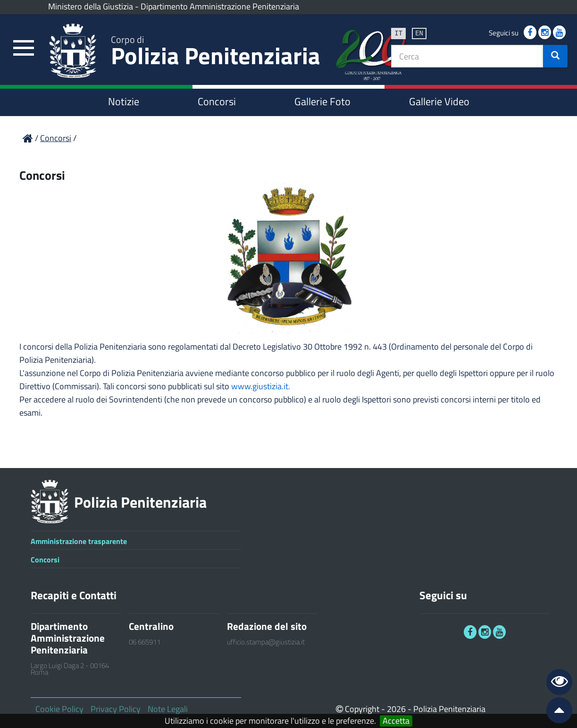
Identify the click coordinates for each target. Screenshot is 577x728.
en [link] (419, 33)
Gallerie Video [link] (439, 101)
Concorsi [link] (217, 101)
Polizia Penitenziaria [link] (216, 53)
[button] (555, 56)
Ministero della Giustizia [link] (91, 6)
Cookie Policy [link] (59, 709)
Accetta (396, 721)
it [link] (398, 33)
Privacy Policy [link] (116, 709)
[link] (24, 48)
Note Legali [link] (168, 709)
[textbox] (467, 56)
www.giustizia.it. (261, 386)
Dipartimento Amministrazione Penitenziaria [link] (220, 6)
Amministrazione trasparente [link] (79, 541)
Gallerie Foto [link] (322, 101)
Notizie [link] (124, 101)
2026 (396, 709)
